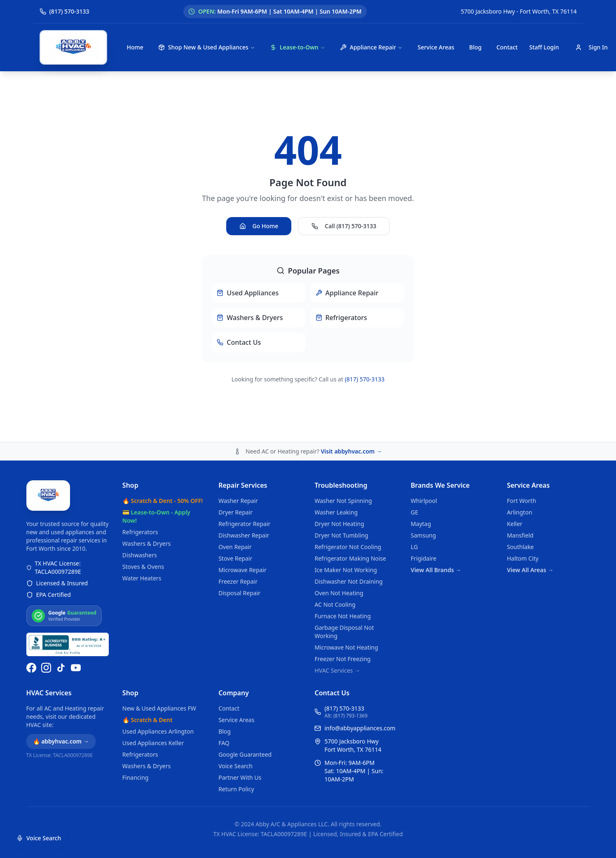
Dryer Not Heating (339, 524)
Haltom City (523, 558)
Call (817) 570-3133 (344, 226)
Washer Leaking (336, 512)
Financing (136, 777)
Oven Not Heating (339, 593)
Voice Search (235, 766)
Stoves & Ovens (143, 567)
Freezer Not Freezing (342, 659)
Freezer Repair (238, 581)
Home (135, 47)
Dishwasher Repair (244, 535)
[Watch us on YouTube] (76, 668)
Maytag (421, 524)
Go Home (259, 226)
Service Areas (436, 47)
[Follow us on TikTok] (61, 668)
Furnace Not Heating (342, 616)
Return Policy (236, 789)
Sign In (591, 47)
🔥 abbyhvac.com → (61, 741)
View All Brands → (436, 570)
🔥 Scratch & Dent (148, 720)
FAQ (224, 743)
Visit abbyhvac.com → (351, 451)
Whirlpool (424, 501)
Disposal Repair (239, 593)
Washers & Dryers (146, 544)
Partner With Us (240, 777)
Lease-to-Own (297, 47)
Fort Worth (521, 501)
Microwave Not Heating (346, 647)
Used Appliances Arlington (158, 731)
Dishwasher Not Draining (348, 581)
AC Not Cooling (335, 604)
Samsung (423, 535)
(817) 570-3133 (365, 379)
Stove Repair (235, 558)
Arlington (519, 512)
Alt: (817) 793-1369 (346, 716)
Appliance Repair (371, 47)
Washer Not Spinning (343, 501)
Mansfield (520, 535)
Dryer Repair (235, 512)
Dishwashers (140, 555)
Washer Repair (238, 501)
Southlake (520, 547)
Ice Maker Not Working (346, 570)
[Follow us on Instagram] (46, 668)
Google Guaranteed (245, 754)
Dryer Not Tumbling (341, 535)
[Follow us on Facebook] (31, 668)
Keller (514, 524)
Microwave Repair (242, 570)
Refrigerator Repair (244, 524)
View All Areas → (530, 570)
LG (414, 547)
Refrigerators (140, 532)
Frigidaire (424, 558)
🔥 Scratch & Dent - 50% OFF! (163, 501)
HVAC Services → (337, 670)
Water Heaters (142, 578)
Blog (475, 47)
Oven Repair (235, 547)
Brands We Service (440, 485)
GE (415, 512)
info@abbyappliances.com (360, 728)
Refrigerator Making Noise (350, 558)
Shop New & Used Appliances (207, 47)
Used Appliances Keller (153, 743)
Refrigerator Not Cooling (348, 547)
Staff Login (544, 47)
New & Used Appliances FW (159, 708)
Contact (507, 47)
